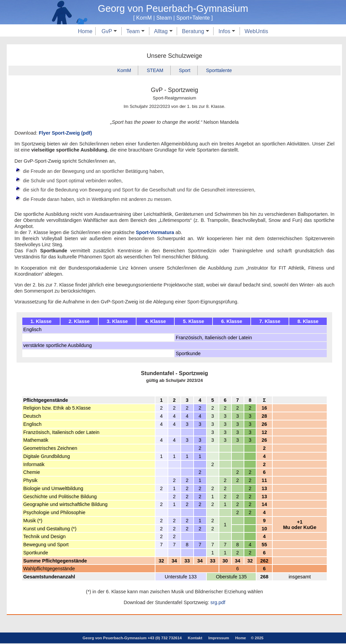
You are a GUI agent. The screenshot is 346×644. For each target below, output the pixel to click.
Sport (185, 70)
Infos (227, 31)
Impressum (219, 639)
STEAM (155, 70)
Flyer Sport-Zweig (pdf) (66, 133)
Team (135, 31)
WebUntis (256, 31)
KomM (124, 70)
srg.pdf (218, 603)
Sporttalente (220, 70)
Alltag (163, 31)
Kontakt (195, 639)
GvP (109, 31)
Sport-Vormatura (155, 233)
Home (85, 31)
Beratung (195, 31)
